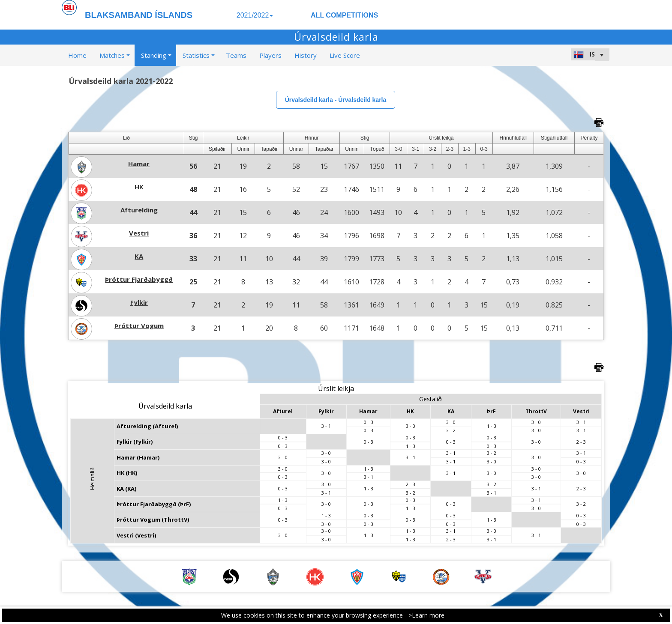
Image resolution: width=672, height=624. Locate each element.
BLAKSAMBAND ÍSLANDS (139, 15)
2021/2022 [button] (255, 15)
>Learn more (426, 615)
